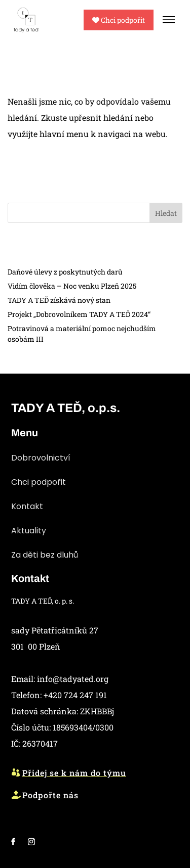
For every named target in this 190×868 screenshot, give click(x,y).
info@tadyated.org (73, 679)
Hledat (166, 213)
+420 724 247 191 (75, 695)
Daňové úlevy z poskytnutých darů (65, 272)
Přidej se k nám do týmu (74, 773)
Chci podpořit (119, 20)
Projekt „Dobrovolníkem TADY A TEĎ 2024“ (79, 314)
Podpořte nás (50, 795)
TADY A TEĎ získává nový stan (59, 300)
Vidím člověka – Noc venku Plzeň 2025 (72, 286)
